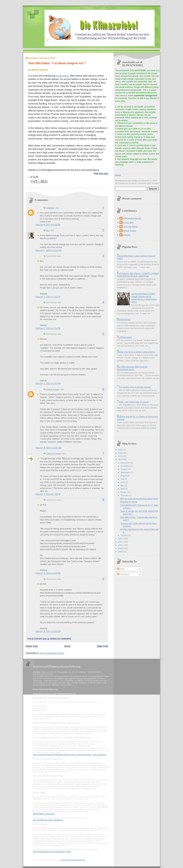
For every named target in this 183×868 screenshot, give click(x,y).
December (125, 463)
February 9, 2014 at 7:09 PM (48, 494)
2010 (121, 548)
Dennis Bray (128, 222)
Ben (48, 230)
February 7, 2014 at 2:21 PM (48, 297)
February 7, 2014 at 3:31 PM (48, 328)
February (125, 495)
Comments (123, 574)
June (123, 482)
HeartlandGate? (124, 319)
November (125, 466)
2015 (121, 456)
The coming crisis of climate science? (135, 387)
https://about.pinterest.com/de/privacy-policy (52, 852)
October (124, 469)
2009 (121, 552)
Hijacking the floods (129, 502)
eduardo (127, 235)
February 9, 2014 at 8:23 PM (48, 573)
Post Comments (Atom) (52, 653)
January (124, 535)
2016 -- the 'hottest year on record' (134, 402)
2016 (121, 453)
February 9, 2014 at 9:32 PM (48, 631)
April (123, 489)
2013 (121, 539)
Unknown (50, 208)
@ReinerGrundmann (132, 218)
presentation (62, 76)
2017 (121, 450)
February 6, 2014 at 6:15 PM (48, 225)
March (124, 492)
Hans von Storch (54, 453)
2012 (121, 542)
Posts (121, 569)
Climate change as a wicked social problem (136, 352)
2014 (121, 459)
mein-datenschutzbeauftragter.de (73, 860)
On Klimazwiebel (124, 337)
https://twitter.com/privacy (44, 814)
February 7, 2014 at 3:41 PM (48, 383)
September (126, 472)
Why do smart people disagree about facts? (139, 499)
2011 (121, 545)
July (123, 479)
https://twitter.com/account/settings (48, 820)
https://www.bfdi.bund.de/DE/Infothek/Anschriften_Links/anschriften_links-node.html (69, 755)
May (123, 486)
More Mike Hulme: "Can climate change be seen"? (57, 63)
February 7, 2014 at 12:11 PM (49, 250)
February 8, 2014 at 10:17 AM (49, 448)
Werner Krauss (53, 389)
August (124, 476)
